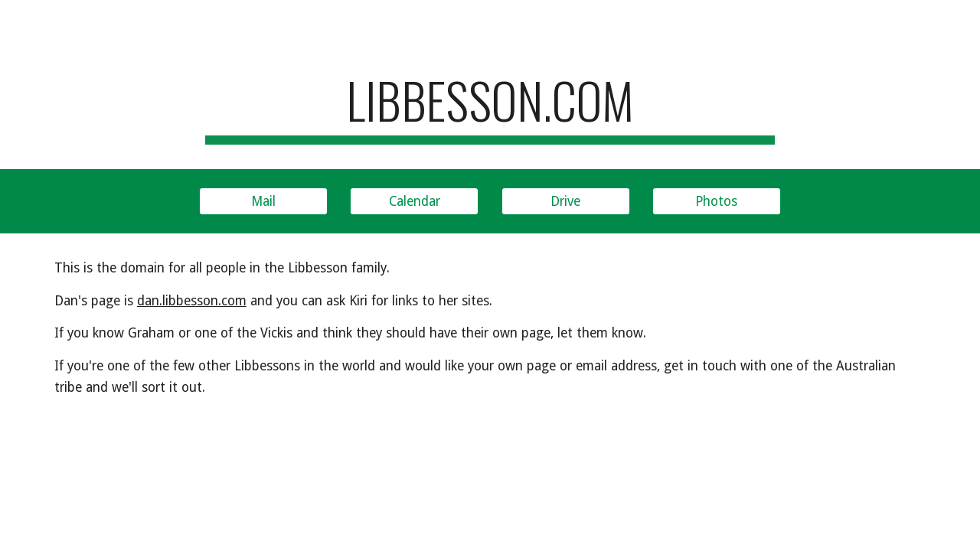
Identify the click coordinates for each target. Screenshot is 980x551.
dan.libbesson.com (192, 301)
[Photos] (717, 201)
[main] (490, 108)
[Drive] (566, 201)
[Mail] (263, 201)
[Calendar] (414, 201)
